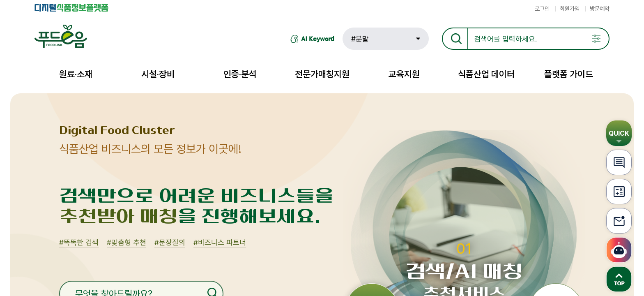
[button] (386, 39)
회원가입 (570, 9)
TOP (619, 279)
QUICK (619, 133)
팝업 (596, 39)
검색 (584, 29)
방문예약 (600, 9)
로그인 (542, 9)
